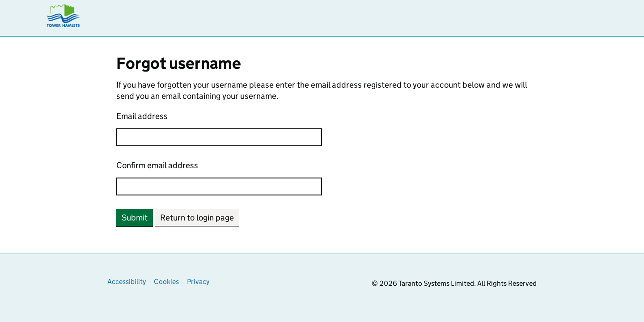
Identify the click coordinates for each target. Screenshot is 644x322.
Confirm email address (157, 165)
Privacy (198, 282)
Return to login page (197, 218)
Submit (135, 218)
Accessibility (127, 282)
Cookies (166, 282)
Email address (142, 116)
